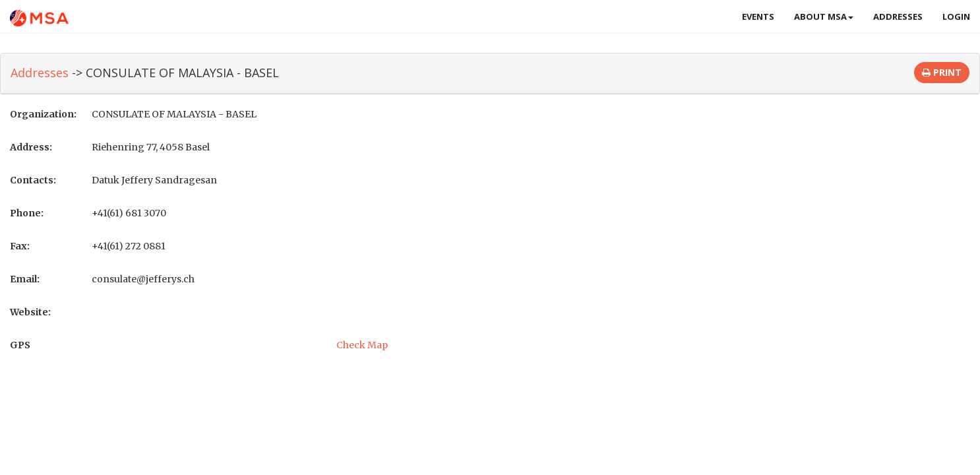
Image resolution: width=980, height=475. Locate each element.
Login (956, 16)
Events (758, 16)
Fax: (20, 246)
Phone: (27, 213)
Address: (31, 147)
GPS (20, 345)
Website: (30, 312)
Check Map (362, 345)
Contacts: (33, 180)
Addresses (898, 16)
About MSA (824, 16)
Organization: (43, 114)
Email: (25, 279)
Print (942, 72)
